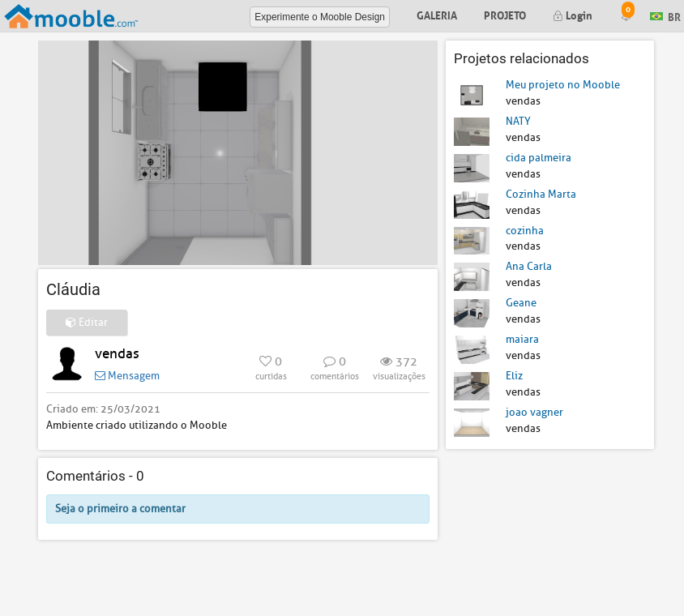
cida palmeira (539, 158)
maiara (522, 339)
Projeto (505, 14)
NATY (518, 121)
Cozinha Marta (541, 194)
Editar (87, 322)
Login (573, 14)
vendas (117, 354)
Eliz (514, 376)
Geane (521, 303)
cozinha (525, 231)
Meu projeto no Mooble (563, 85)
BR (665, 15)
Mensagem (127, 376)
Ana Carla (529, 266)
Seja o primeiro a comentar (120, 509)
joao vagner (534, 412)
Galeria (437, 14)
